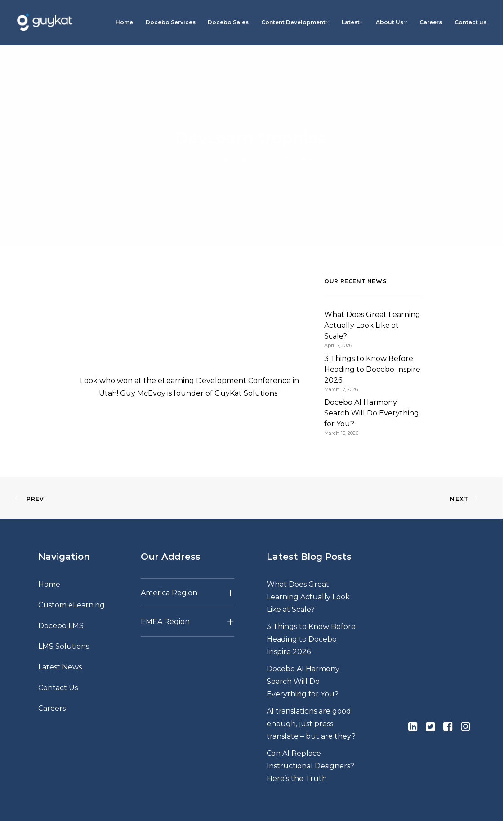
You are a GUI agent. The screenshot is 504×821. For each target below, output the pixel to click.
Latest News (60, 648)
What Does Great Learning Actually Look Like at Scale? (308, 578)
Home (124, 22)
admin (303, 149)
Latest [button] (352, 22)
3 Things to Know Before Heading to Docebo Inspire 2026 (311, 620)
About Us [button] (391, 22)
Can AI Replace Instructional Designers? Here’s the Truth (310, 747)
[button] (413, 710)
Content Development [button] (295, 22)
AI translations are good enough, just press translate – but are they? (311, 705)
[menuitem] (125, 22)
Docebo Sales (228, 22)
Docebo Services (171, 22)
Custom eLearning (71, 586)
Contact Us (58, 669)
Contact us (471, 22)
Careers (431, 22)
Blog (260, 149)
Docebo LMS (61, 607)
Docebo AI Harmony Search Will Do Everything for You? (303, 663)
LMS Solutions (64, 627)
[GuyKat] (45, 22)
